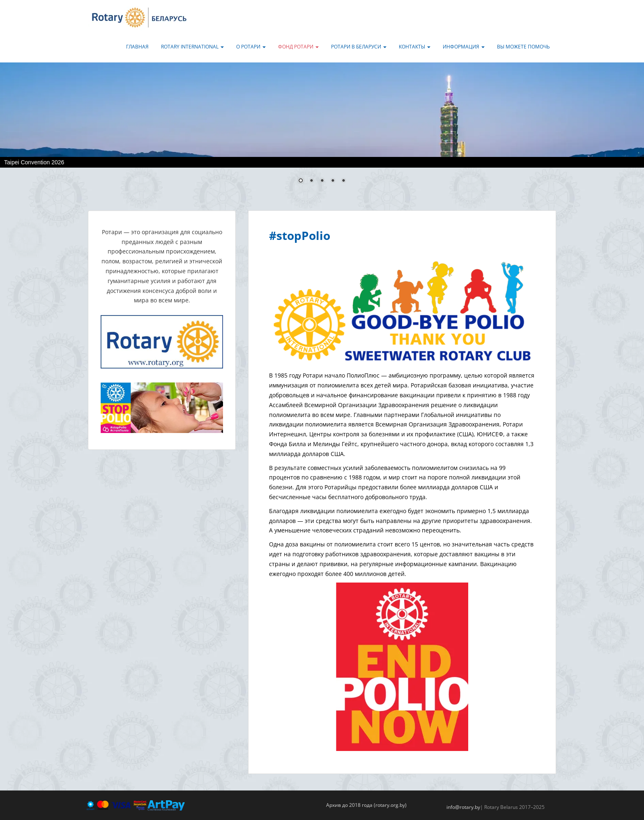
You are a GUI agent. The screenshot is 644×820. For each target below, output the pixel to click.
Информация (464, 47)
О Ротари (251, 47)
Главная (137, 47)
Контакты (415, 47)
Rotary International (192, 47)
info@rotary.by (463, 807)
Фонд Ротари (298, 47)
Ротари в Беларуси (359, 47)
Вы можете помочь (523, 47)
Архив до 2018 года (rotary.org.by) (366, 805)
